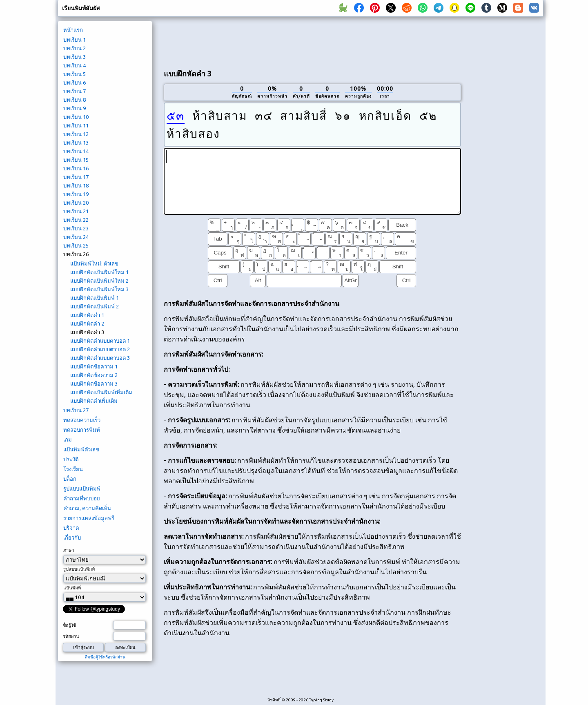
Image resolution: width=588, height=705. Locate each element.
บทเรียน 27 (76, 410)
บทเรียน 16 (76, 168)
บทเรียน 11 (76, 125)
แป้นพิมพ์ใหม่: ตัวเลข (94, 263)
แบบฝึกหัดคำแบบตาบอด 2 (100, 349)
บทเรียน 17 (76, 177)
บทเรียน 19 (76, 194)
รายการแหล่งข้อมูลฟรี (89, 518)
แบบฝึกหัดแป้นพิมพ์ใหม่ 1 (99, 272)
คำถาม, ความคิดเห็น (87, 508)
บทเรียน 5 (75, 74)
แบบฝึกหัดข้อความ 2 (94, 375)
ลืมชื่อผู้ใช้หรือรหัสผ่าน (105, 657)
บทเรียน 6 (75, 83)
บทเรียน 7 (75, 91)
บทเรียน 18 (76, 185)
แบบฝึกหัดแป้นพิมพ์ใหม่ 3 (99, 289)
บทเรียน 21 (76, 211)
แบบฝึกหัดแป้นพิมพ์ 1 (95, 298)
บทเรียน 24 (76, 237)
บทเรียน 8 (75, 100)
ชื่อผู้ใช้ (69, 625)
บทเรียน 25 (76, 245)
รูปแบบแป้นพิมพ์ (82, 489)
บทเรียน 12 (76, 134)
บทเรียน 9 (75, 108)
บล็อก (70, 479)
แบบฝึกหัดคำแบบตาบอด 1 (100, 341)
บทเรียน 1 (75, 40)
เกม (68, 440)
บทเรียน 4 (75, 65)
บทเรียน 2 (75, 48)
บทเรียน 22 (76, 220)
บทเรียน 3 (75, 57)
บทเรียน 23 (76, 228)
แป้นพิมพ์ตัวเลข (81, 449)
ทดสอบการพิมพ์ (82, 430)
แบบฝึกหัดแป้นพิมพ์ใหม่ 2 (99, 281)
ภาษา (69, 550)
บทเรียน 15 (76, 160)
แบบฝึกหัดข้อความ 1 (94, 366)
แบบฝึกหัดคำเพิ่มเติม (94, 401)
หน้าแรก (73, 30)
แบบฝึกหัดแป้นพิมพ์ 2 (95, 306)
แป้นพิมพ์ (72, 588)
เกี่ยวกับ (72, 538)
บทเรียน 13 (76, 143)
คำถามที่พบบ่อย (82, 498)
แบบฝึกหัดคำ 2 (87, 323)
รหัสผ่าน (71, 636)
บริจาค (71, 528)
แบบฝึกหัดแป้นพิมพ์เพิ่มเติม (101, 392)
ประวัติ (71, 459)
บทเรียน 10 (76, 117)
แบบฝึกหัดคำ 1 (87, 315)
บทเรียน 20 (76, 203)
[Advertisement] (312, 41)
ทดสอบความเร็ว (82, 420)
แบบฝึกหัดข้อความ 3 (94, 384)
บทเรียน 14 (76, 151)
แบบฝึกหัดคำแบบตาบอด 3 (100, 358)
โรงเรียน (73, 469)
